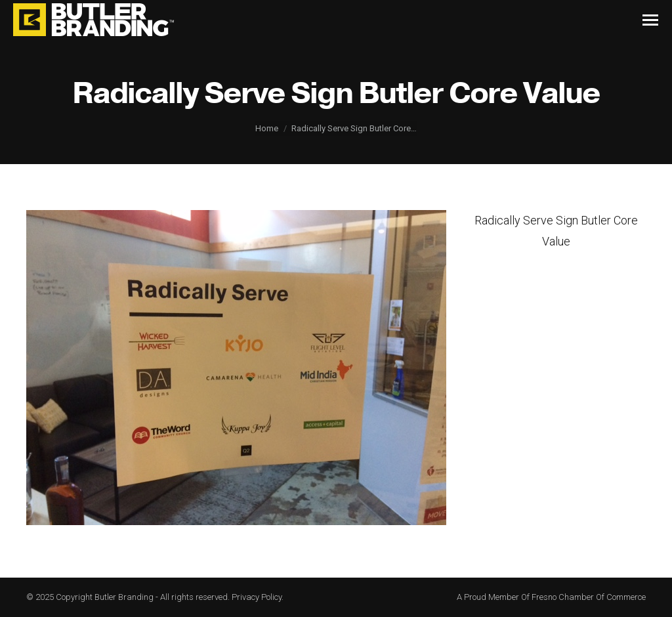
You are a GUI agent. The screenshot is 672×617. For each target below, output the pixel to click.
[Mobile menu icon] (650, 20)
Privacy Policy (257, 597)
